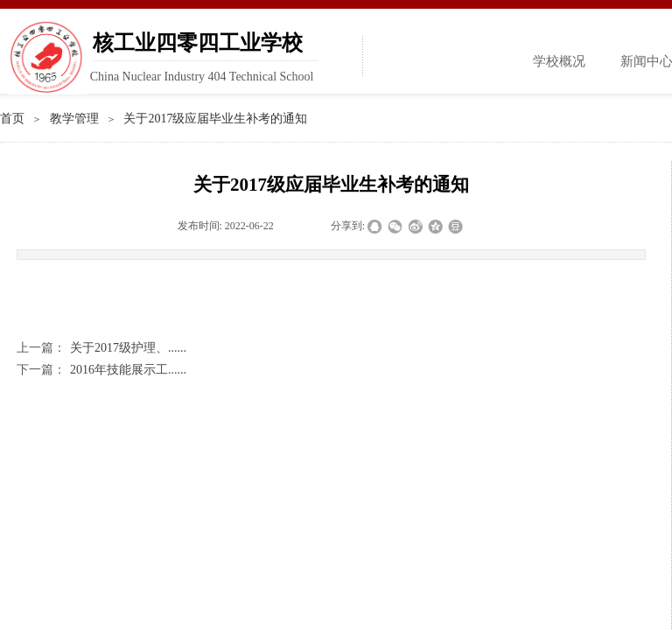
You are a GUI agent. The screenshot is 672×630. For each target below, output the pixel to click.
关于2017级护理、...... (101, 348)
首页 (12, 119)
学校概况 (559, 61)
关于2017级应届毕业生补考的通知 (215, 119)
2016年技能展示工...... (101, 370)
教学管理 (74, 119)
